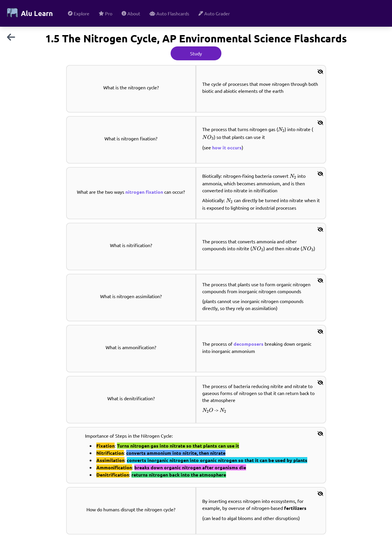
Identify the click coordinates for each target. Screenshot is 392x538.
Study (196, 53)
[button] (320, 71)
